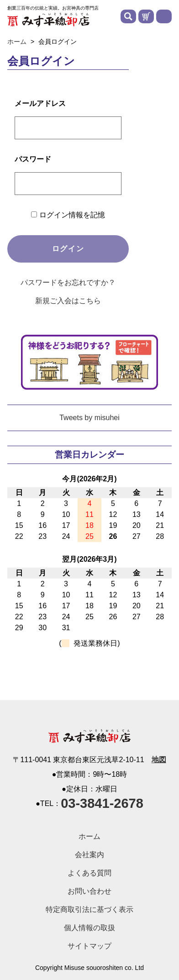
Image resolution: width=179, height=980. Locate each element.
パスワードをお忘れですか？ (68, 282)
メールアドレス (40, 103)
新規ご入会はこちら (68, 301)
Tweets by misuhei (89, 418)
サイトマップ (89, 946)
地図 (159, 760)
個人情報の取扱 (89, 928)
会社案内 (89, 855)
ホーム (89, 836)
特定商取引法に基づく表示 (89, 909)
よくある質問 (89, 873)
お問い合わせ (89, 891)
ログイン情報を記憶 (68, 215)
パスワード (33, 159)
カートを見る (146, 16)
